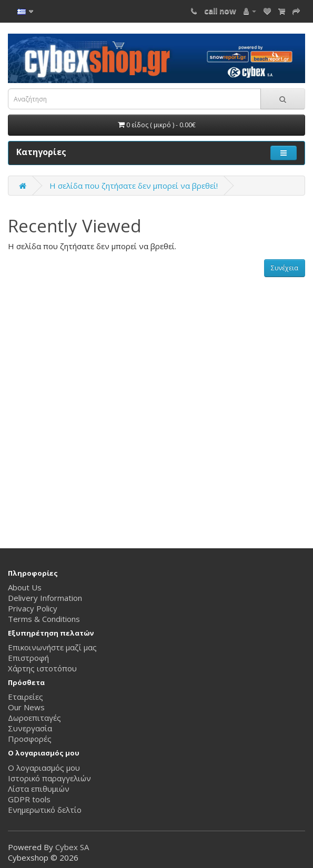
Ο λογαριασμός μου (44, 768)
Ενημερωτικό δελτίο (45, 810)
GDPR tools (29, 799)
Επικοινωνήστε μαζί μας (52, 647)
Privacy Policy (33, 608)
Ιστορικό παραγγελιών (49, 778)
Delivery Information (45, 598)
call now (220, 11)
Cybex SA (72, 847)
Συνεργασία (30, 728)
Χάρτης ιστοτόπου (42, 668)
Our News (26, 707)
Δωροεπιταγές (34, 718)
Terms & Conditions (44, 619)
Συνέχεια (285, 268)
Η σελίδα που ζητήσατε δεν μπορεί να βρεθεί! (134, 186)
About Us (25, 587)
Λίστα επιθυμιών (39, 789)
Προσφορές (30, 739)
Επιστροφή (28, 658)
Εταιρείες (26, 697)
